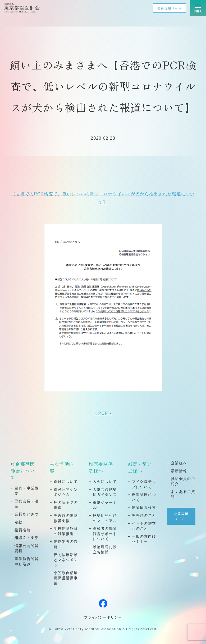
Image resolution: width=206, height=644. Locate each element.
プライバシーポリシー (103, 617)
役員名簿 (23, 530)
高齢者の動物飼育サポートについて (105, 534)
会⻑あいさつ (27, 514)
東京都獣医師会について (23, 471)
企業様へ (179, 463)
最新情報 (179, 471)
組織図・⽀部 (27, 538)
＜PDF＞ (103, 413)
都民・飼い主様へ (140, 467)
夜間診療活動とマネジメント (66, 560)
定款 (19, 522)
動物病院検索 (144, 508)
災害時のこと (144, 515)
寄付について (66, 482)
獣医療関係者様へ (101, 467)
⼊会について (105, 482)
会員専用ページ (170, 8)
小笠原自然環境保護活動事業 (66, 578)
